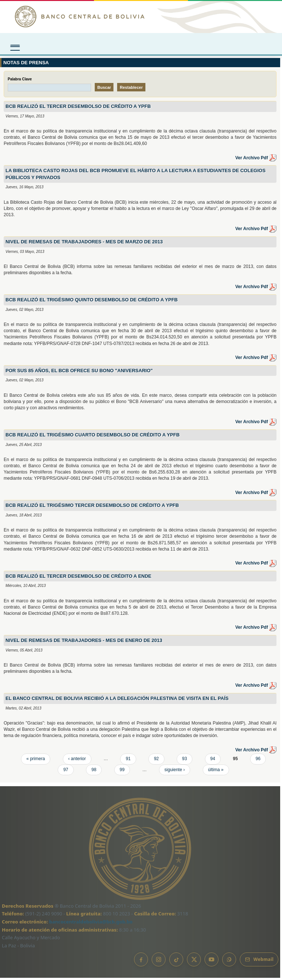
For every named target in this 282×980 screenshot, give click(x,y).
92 (156, 761)
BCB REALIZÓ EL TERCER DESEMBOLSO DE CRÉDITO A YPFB (78, 108)
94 (213, 761)
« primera (36, 761)
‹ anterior (77, 761)
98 (94, 772)
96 (258, 761)
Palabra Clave (20, 81)
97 (66, 772)
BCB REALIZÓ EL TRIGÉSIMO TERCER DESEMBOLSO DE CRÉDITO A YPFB (92, 507)
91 (128, 761)
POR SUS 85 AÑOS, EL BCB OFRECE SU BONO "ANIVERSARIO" (79, 372)
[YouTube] (211, 962)
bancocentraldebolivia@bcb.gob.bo (91, 923)
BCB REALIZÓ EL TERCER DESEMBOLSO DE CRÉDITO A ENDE (78, 578)
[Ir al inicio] (141, 17)
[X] (194, 962)
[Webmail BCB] (259, 962)
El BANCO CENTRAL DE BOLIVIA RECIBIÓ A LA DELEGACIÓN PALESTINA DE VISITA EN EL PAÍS (117, 700)
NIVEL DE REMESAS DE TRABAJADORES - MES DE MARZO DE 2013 (84, 244)
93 (185, 761)
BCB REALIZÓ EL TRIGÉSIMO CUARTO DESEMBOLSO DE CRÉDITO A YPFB (93, 437)
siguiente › (175, 772)
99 (122, 772)
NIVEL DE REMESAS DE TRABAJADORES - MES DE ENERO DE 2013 (84, 643)
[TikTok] (176, 962)
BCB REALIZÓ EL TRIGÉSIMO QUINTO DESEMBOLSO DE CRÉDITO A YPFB (92, 302)
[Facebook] (141, 962)
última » (216, 772)
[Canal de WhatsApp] (229, 962)
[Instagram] (159, 962)
